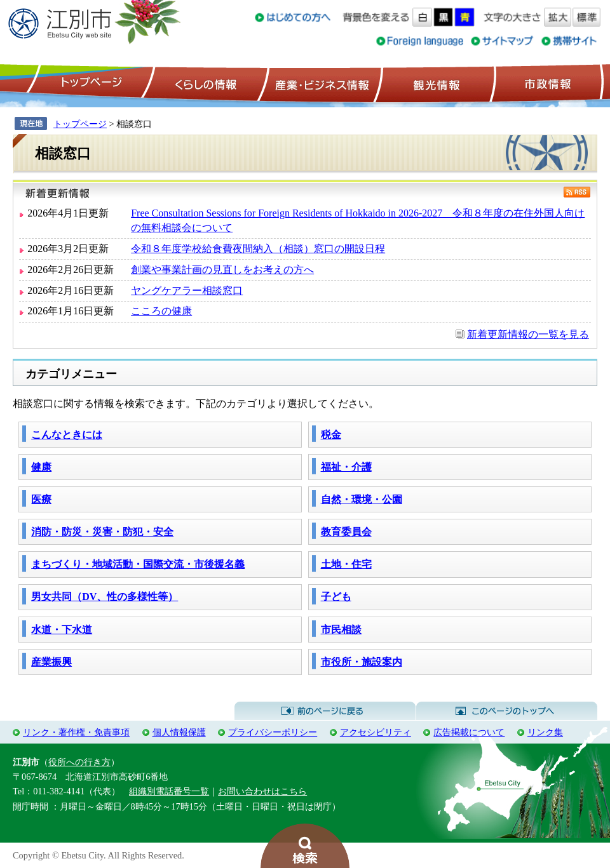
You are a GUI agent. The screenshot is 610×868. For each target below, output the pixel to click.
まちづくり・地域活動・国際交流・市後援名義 (138, 564)
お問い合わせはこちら (262, 791)
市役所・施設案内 (362, 662)
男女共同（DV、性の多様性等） (105, 597)
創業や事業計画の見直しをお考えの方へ (222, 270)
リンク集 (545, 732)
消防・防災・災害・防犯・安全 (102, 532)
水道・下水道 (62, 630)
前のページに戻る (325, 711)
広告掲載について (469, 732)
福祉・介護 (346, 467)
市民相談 (341, 630)
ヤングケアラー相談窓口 (187, 290)
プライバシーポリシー (273, 732)
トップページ (90, 83)
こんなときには (67, 435)
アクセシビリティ (376, 732)
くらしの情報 (205, 83)
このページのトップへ (507, 711)
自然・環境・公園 (362, 499)
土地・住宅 (346, 564)
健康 (41, 467)
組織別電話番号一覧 (169, 791)
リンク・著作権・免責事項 (76, 732)
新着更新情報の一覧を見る (528, 334)
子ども (336, 597)
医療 (41, 499)
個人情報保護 (179, 732)
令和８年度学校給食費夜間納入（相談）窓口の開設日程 (258, 249)
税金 (331, 435)
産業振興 (51, 662)
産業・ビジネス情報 (320, 83)
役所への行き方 (79, 762)
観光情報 (435, 83)
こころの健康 (161, 311)
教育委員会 (346, 532)
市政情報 (546, 83)
